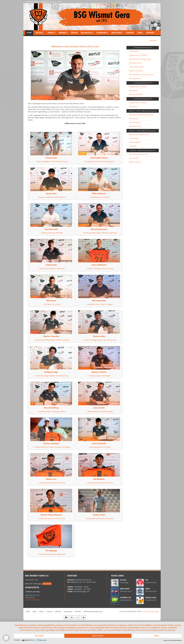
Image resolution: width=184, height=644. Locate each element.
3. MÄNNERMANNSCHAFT (143, 99)
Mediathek (117, 33)
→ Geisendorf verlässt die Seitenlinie (99, 518)
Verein (51, 33)
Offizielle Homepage (32, 2)
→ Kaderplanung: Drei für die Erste (51, 483)
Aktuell (39, 33)
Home (28, 612)
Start (29, 33)
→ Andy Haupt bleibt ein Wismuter (51, 269)
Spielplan (134, 91)
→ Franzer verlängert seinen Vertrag (99, 269)
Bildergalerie (135, 78)
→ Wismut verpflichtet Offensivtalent (51, 197)
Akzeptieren (98, 636)
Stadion (49, 612)
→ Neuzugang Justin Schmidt (99, 447)
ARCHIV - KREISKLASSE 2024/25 (143, 151)
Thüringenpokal (136, 67)
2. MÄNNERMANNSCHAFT (143, 83)
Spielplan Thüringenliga (140, 59)
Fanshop (130, 33)
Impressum (45, 2)
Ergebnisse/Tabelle (138, 55)
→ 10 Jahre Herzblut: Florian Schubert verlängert (51, 447)
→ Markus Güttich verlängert (99, 376)
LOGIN (59, 2)
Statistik (133, 146)
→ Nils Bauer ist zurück (51, 304)
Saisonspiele (135, 122)
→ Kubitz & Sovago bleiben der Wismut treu (99, 340)
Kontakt (150, 33)
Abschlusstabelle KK (139, 154)
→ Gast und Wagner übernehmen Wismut (51, 161)
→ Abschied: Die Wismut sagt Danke (51, 554)
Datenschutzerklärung (176, 640)
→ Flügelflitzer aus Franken (99, 197)
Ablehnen (39, 636)
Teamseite (134, 51)
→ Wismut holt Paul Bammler (51, 233)
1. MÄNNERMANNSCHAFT (143, 48)
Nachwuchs (87, 33)
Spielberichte (135, 63)
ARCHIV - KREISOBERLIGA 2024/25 (143, 131)
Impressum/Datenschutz (93, 612)
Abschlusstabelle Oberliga (141, 115)
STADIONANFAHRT (32, 600)
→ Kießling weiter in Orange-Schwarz (51, 411)
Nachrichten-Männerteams (142, 75)
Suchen (53, 2)
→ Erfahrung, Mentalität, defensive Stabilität (99, 233)
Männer (63, 33)
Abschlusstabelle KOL (139, 134)
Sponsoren (102, 33)
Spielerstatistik (136, 71)
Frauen (74, 33)
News (34, 612)
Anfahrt (58, 612)
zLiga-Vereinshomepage (151, 611)
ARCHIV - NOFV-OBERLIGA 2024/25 (143, 111)
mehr (157, 636)
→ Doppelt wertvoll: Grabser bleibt (99, 411)
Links (140, 33)
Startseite (153, 40)
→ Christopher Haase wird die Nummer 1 (99, 161)
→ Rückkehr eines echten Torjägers (99, 304)
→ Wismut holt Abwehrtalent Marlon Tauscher (51, 340)
